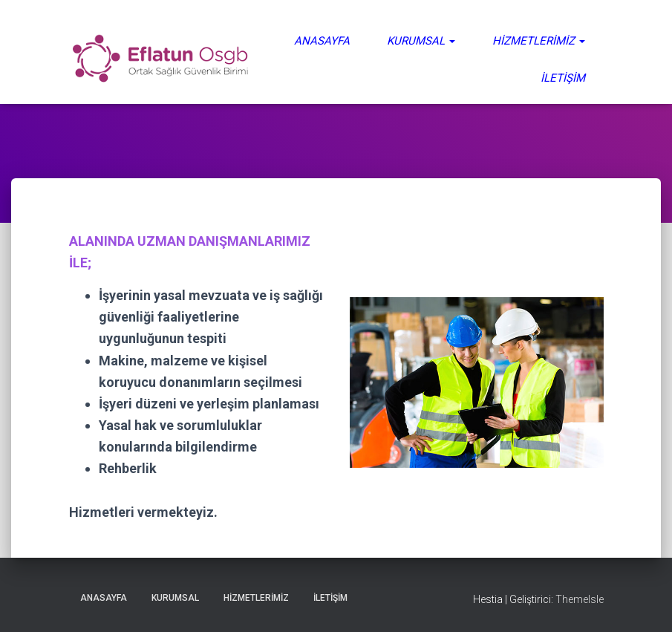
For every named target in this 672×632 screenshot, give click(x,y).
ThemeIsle (580, 599)
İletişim (563, 78)
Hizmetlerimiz (539, 41)
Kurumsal (421, 41)
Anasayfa (322, 41)
